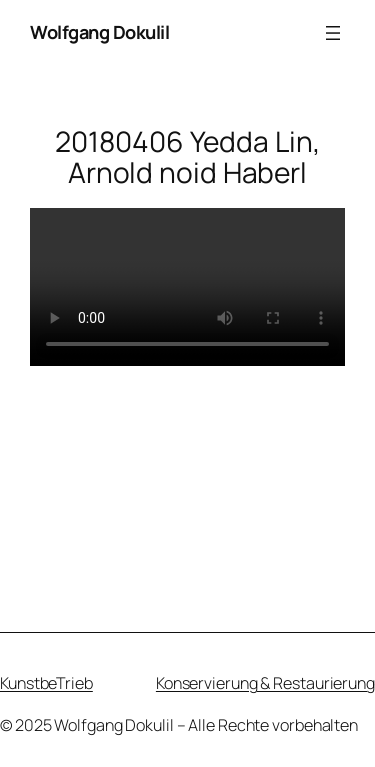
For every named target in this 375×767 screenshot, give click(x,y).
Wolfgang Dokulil (99, 32)
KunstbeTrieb (46, 683)
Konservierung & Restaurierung (265, 683)
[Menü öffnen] (333, 33)
